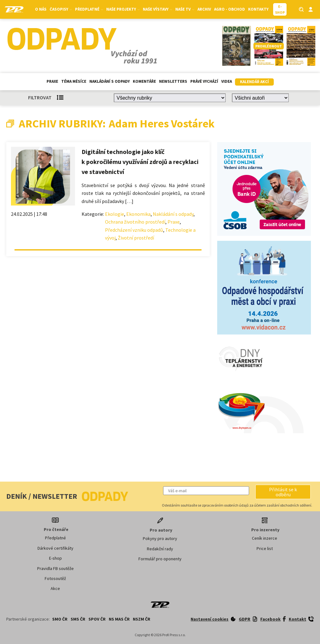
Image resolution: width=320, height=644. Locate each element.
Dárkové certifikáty (55, 548)
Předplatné (89, 9)
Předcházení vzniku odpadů (134, 230)
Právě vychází (204, 81)
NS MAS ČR (119, 619)
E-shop (55, 558)
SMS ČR (78, 619)
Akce (55, 588)
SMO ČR (60, 619)
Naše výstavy (157, 9)
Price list (265, 548)
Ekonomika (138, 214)
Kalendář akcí (254, 82)
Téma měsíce (74, 81)
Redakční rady (160, 549)
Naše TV (185, 9)
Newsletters (173, 81)
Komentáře (144, 81)
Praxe (52, 81)
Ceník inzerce (265, 538)
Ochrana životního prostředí (135, 222)
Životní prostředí (136, 238)
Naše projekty (123, 9)
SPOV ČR (97, 619)
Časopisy (61, 9)
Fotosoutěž (55, 578)
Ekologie (115, 214)
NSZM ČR (142, 619)
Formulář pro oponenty (160, 559)
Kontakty (258, 9)
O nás (41, 9)
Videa (227, 81)
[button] (283, 492)
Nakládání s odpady (110, 81)
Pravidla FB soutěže (55, 568)
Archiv (204, 9)
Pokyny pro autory (160, 538)
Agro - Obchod (230, 9)
